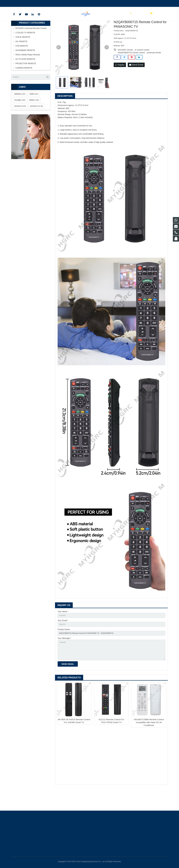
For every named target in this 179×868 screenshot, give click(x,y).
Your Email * (63, 638)
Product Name (64, 647)
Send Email (136, 82)
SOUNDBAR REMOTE (25, 67)
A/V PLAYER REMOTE (25, 76)
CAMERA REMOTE (24, 84)
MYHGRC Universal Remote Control (31, 45)
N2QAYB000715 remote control (131, 69)
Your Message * (64, 657)
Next (107, 64)
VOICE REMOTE (23, 54)
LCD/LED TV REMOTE (25, 49)
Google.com (20, 116)
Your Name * (63, 628)
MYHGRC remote (125, 66)
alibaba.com (20, 110)
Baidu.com (34, 116)
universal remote (154, 69)
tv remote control (142, 66)
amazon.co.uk (36, 122)
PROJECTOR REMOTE (26, 80)
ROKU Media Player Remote (28, 71)
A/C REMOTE (21, 58)
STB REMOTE (22, 62)
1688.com (34, 110)
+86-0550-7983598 (21, 3)
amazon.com (20, 122)
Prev (59, 64)
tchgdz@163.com (41, 3)
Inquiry (120, 82)
